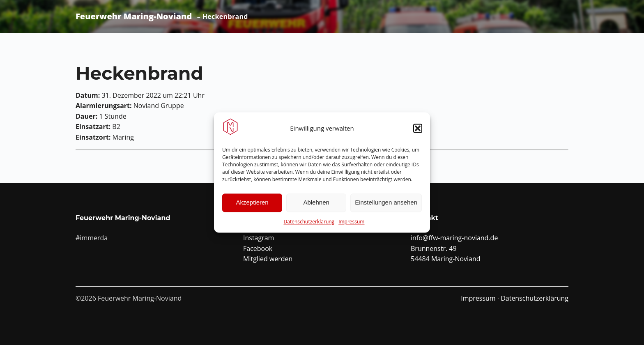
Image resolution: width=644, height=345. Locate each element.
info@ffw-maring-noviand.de (454, 238)
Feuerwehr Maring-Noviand (134, 16)
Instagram (259, 238)
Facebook (258, 248)
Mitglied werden (268, 259)
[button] (418, 129)
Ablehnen (316, 203)
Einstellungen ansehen (386, 203)
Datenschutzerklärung (309, 222)
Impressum (351, 222)
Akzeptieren (252, 203)
